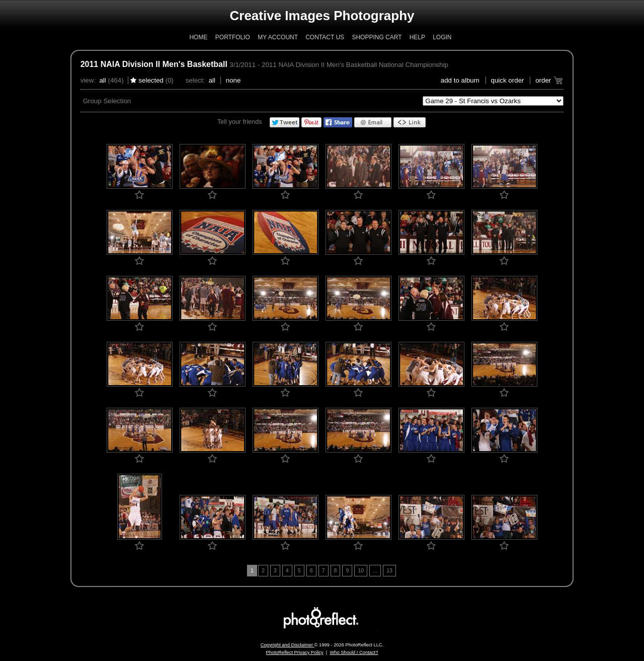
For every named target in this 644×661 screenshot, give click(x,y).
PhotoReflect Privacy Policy (295, 652)
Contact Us (325, 37)
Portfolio (233, 37)
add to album (460, 80)
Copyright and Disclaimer (288, 645)
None (233, 80)
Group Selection (107, 101)
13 (389, 570)
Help (417, 37)
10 (361, 570)
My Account (278, 37)
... (375, 570)
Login (442, 37)
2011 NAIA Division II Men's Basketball (154, 64)
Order (543, 80)
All (102, 80)
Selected (151, 80)
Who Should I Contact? (354, 652)
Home (198, 37)
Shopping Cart (377, 37)
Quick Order (508, 80)
